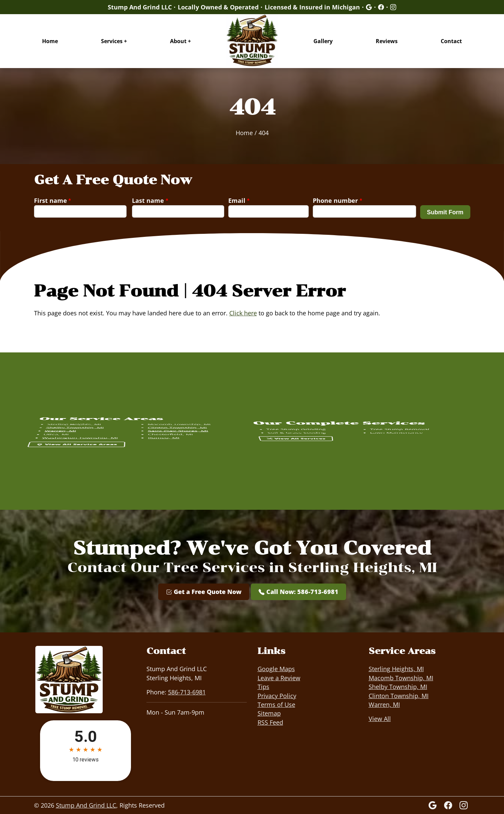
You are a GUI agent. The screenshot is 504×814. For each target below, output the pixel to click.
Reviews (387, 41)
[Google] (369, 7)
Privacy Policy (277, 696)
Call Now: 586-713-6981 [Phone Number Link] (298, 592)
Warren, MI (384, 705)
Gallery (323, 41)
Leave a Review (279, 678)
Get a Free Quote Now (204, 592)
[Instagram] (464, 805)
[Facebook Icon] (449, 805)
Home (50, 41)
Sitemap (269, 713)
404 (264, 133)
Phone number (337, 200)
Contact (451, 41)
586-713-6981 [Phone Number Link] (187, 692)
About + (180, 41)
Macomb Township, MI (401, 678)
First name (53, 200)
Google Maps (276, 669)
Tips (263, 687)
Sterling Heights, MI (396, 669)
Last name (150, 200)
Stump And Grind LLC (86, 805)
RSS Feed (270, 722)
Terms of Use (276, 705)
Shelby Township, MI (398, 687)
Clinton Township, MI (399, 696)
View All (380, 719)
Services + (114, 41)
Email (239, 200)
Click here (243, 313)
